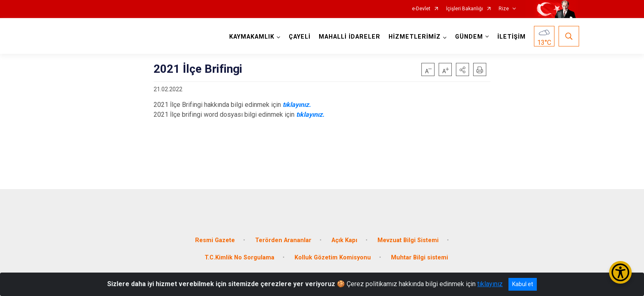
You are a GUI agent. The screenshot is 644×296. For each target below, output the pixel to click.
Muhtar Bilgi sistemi (420, 253)
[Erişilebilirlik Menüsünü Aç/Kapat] (620, 272)
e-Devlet (421, 9)
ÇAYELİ (298, 37)
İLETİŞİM (510, 37)
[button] (462, 69)
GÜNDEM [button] (468, 37)
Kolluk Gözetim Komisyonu (333, 253)
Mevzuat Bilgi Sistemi (408, 235)
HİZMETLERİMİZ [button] (413, 37)
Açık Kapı (344, 235)
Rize (504, 9)
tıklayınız (490, 284)
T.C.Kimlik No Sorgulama (239, 253)
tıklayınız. (297, 105)
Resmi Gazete (215, 235)
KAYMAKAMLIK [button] (251, 37)
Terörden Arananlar (283, 235)
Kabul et (523, 284)
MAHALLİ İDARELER (348, 37)
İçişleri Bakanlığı (465, 9)
